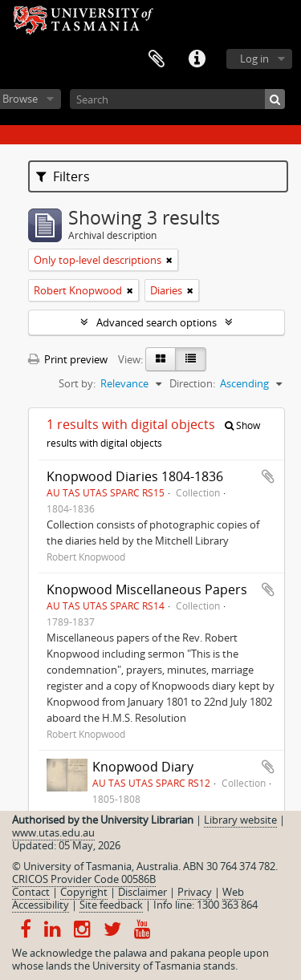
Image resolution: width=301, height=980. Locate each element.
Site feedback (111, 905)
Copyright (84, 892)
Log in (254, 59)
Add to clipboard (268, 476)
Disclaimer (142, 892)
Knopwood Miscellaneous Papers (147, 589)
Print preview (68, 359)
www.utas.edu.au (53, 832)
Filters (63, 176)
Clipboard (157, 59)
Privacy (195, 892)
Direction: (192, 383)
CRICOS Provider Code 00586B (84, 879)
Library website (240, 820)
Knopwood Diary (143, 767)
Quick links (197, 59)
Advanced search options (157, 322)
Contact (31, 892)
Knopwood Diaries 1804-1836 (135, 476)
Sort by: (77, 383)
